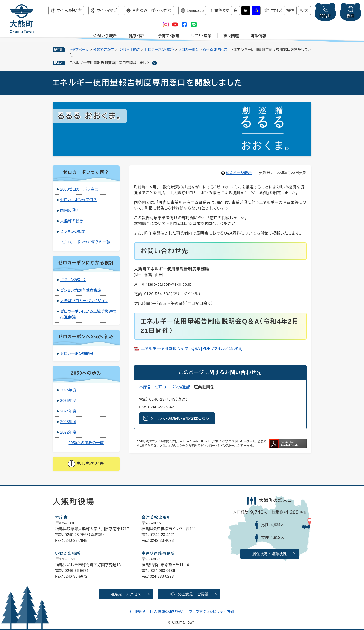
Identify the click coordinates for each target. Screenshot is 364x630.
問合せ (325, 16)
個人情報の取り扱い (167, 612)
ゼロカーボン (188, 50)
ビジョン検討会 (73, 280)
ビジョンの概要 (73, 232)
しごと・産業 (201, 36)
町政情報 (258, 36)
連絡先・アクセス (126, 594)
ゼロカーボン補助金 (77, 354)
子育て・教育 (169, 36)
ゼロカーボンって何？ (79, 200)
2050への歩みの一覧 (86, 443)
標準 (290, 10)
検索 (351, 16)
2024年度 (68, 411)
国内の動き (70, 210)
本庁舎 (145, 387)
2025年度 (68, 401)
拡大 (304, 10)
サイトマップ (107, 10)
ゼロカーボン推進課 (173, 387)
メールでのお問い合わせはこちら (180, 418)
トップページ (79, 50)
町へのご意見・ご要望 (189, 594)
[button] (86, 464)
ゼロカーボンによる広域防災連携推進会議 (88, 314)
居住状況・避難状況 (270, 554)
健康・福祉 (137, 36)
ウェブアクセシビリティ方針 (212, 612)
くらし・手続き (105, 36)
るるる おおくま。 (216, 50)
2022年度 (68, 432)
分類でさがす (104, 50)
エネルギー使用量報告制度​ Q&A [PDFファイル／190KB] (192, 349)
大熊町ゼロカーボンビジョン (84, 301)
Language (195, 10)
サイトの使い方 (69, 10)
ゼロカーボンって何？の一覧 (86, 242)
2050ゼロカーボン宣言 (79, 189)
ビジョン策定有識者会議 (81, 290)
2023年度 (68, 422)
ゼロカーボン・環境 (159, 50)
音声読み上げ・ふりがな (152, 10)
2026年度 (68, 390)
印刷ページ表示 (239, 173)
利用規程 (137, 612)
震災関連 (231, 36)
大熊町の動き (72, 221)
